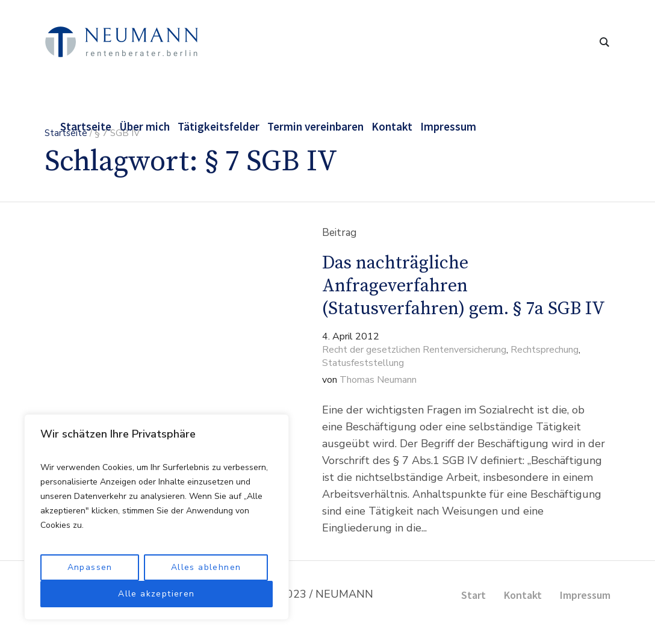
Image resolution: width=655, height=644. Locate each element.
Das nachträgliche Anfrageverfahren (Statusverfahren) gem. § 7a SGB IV (464, 286)
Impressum (585, 595)
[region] (157, 517)
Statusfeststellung (363, 363)
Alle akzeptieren (156, 594)
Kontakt (523, 595)
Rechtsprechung (545, 350)
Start (473, 595)
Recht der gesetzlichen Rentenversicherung (414, 350)
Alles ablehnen (206, 567)
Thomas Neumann (378, 380)
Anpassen (90, 567)
